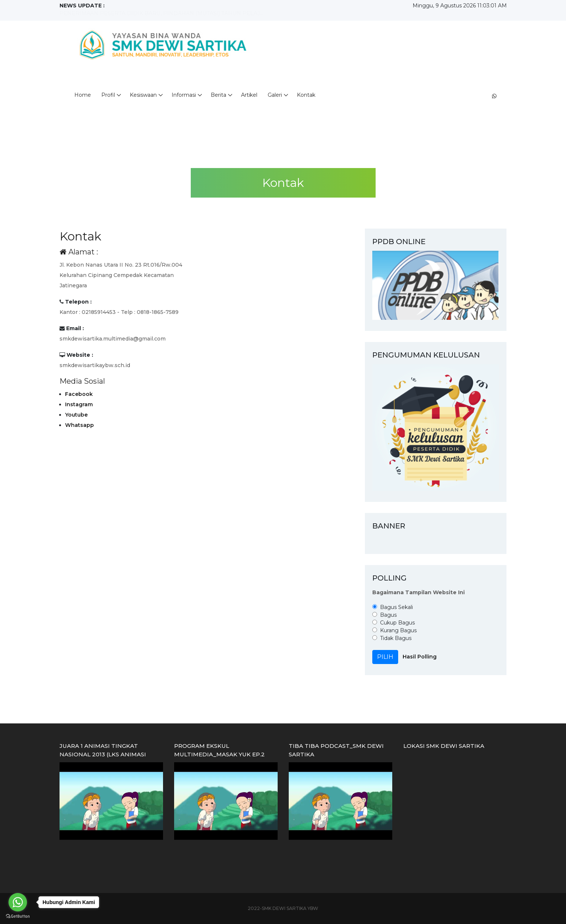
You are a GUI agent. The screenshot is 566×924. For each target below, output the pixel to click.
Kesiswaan (143, 95)
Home (83, 95)
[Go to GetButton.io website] (18, 916)
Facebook (79, 394)
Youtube (76, 415)
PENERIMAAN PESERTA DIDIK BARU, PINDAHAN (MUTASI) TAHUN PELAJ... (161, 13)
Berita (218, 95)
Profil (108, 95)
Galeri (275, 95)
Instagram (79, 404)
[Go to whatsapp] (18, 902)
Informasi (184, 95)
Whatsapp (79, 425)
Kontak (306, 95)
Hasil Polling (420, 657)
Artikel (249, 95)
